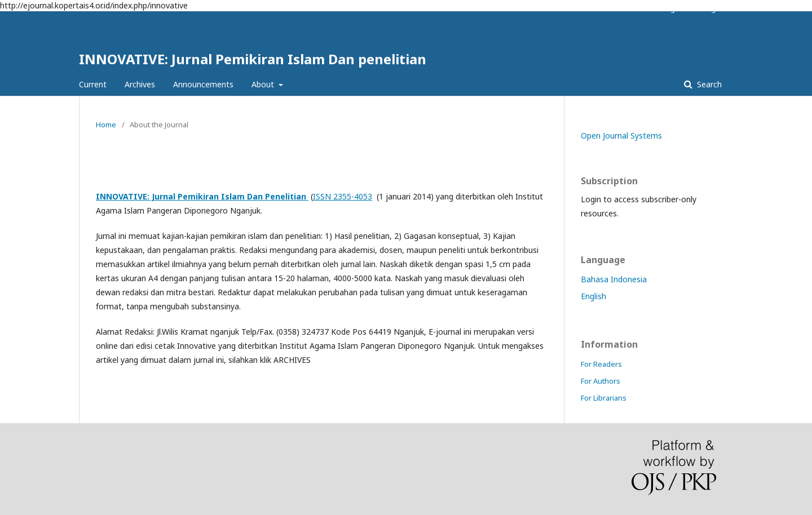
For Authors (601, 381)
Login (712, 8)
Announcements (203, 84)
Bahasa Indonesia (614, 279)
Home (106, 125)
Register (676, 8)
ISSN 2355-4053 (343, 196)
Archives (140, 84)
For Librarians (604, 398)
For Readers (601, 364)
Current (93, 84)
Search (708, 84)
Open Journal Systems (621, 136)
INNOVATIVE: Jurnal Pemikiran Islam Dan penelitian (253, 59)
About (264, 84)
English (593, 296)
